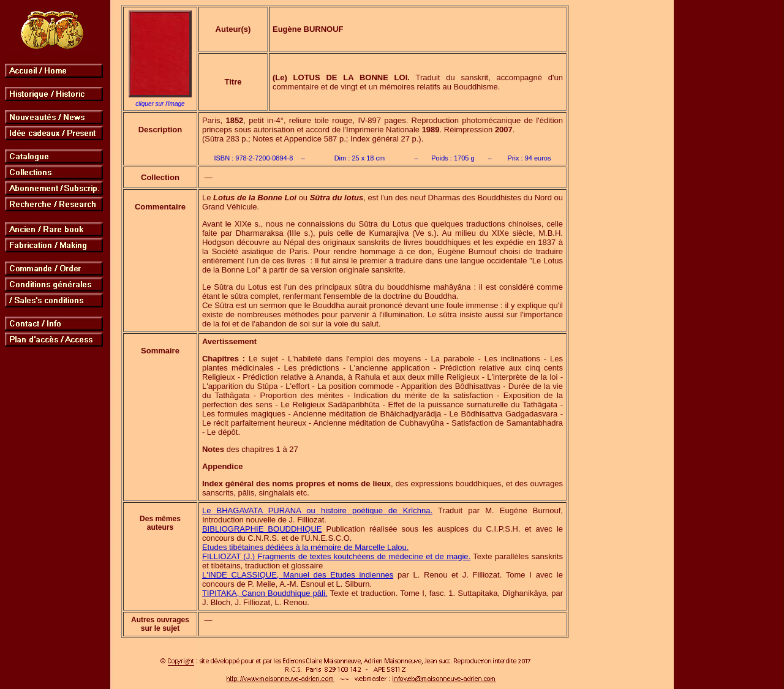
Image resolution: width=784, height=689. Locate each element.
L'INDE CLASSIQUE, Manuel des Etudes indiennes (298, 575)
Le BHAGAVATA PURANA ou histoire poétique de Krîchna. (317, 510)
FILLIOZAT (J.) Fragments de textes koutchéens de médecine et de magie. (336, 556)
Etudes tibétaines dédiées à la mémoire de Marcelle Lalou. (305, 547)
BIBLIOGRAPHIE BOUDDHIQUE (262, 529)
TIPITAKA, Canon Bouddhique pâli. (265, 593)
